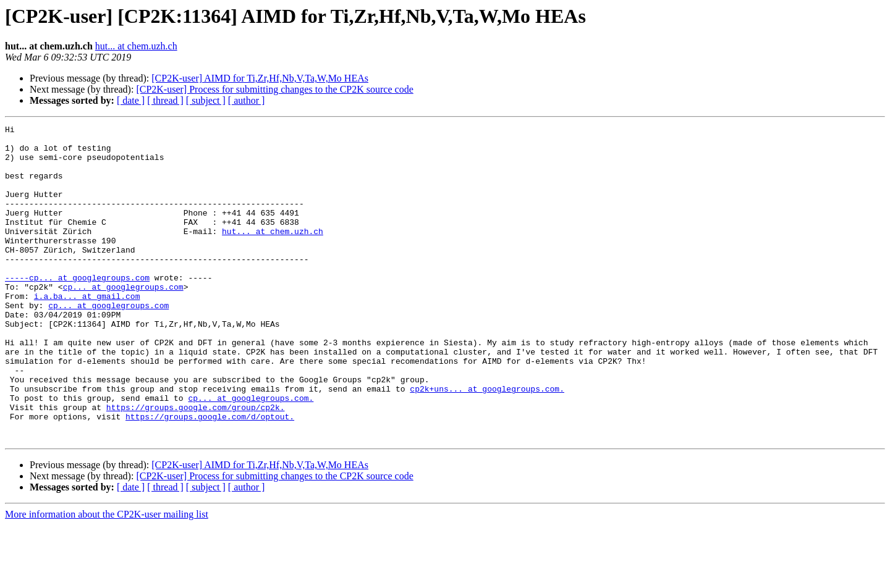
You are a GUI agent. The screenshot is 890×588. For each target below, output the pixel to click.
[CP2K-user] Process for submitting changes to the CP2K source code (274, 89)
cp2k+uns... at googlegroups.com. (487, 442)
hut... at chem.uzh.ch (136, 46)
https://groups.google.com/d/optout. (210, 476)
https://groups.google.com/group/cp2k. (196, 464)
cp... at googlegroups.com (123, 320)
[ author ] (247, 100)
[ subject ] (206, 100)
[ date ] (131, 100)
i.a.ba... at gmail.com (87, 331)
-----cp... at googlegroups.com (77, 309)
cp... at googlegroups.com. (251, 453)
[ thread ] (165, 100)
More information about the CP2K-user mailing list (107, 577)
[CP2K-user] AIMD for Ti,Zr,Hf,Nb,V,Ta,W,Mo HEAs (260, 78)
